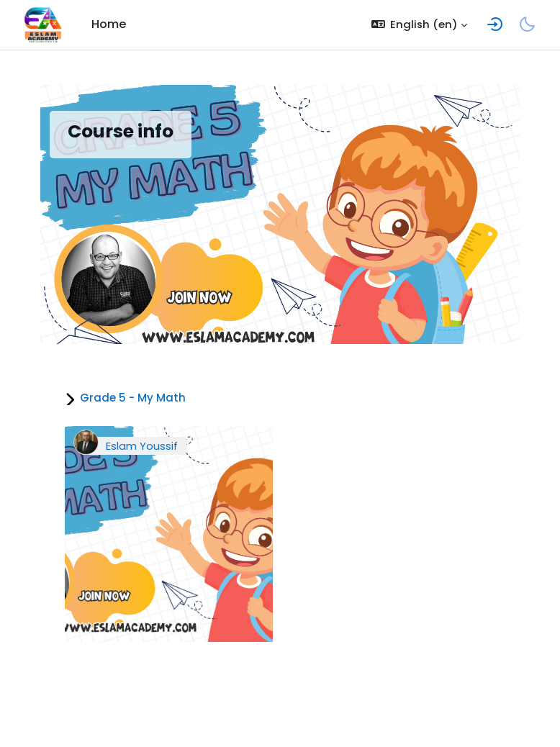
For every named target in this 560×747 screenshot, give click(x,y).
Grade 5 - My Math (133, 398)
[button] (420, 25)
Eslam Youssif (142, 446)
